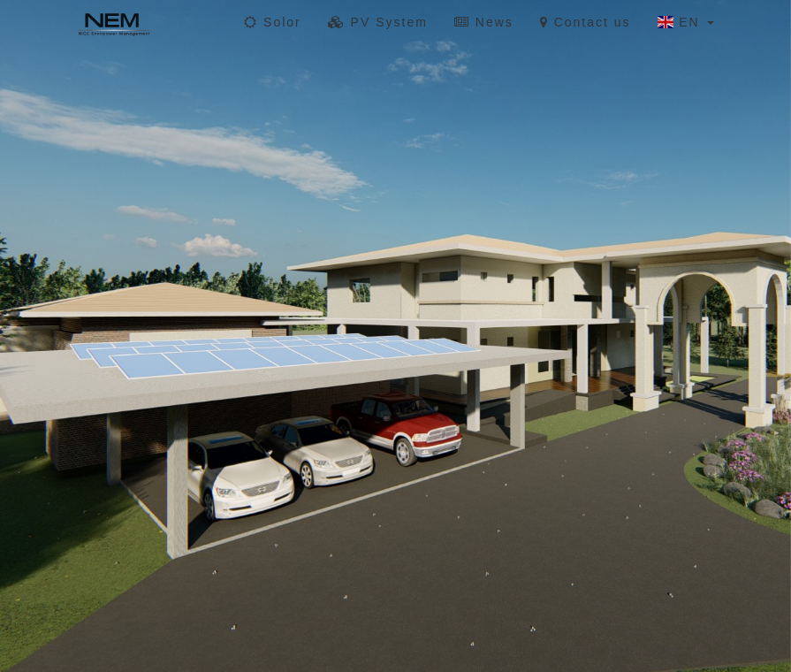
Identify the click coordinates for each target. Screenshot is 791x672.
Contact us (586, 22)
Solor (273, 22)
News (484, 22)
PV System (378, 22)
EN (686, 22)
